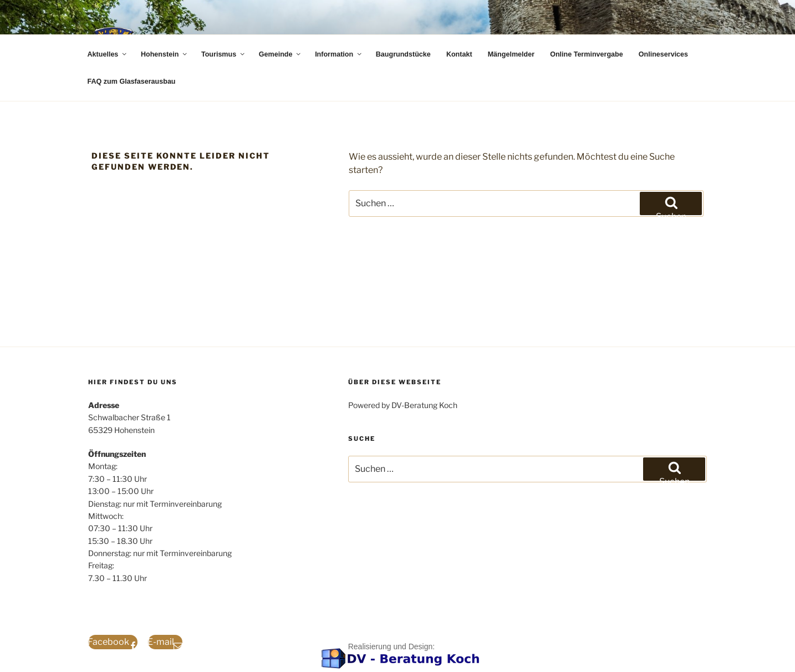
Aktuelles (108, 54)
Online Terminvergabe (587, 54)
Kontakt (459, 54)
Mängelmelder (511, 54)
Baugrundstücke (403, 54)
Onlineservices (663, 54)
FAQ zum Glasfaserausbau (132, 82)
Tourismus (224, 54)
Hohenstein (165, 54)
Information (339, 54)
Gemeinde (281, 54)
